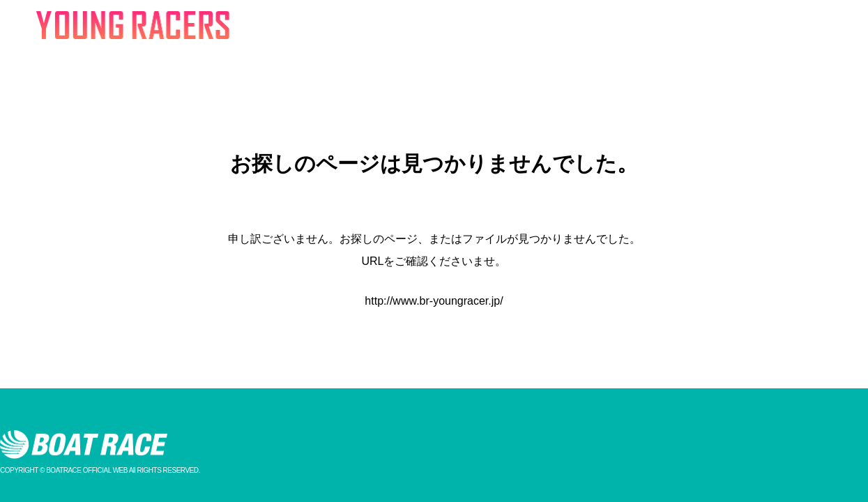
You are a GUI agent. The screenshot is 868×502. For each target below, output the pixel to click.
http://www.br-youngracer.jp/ (434, 301)
